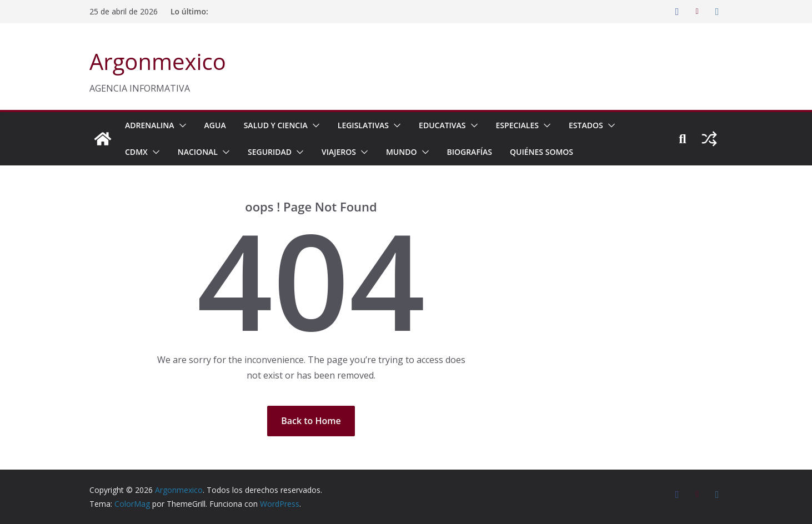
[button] (181, 125)
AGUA (215, 125)
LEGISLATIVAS (363, 125)
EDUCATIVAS (442, 125)
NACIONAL (198, 152)
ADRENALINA (150, 125)
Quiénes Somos (542, 152)
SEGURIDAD (270, 152)
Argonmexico (158, 61)
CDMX (136, 152)
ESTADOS (586, 125)
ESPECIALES (517, 125)
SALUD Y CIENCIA (276, 125)
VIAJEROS (339, 152)
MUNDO (402, 152)
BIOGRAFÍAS (470, 152)
